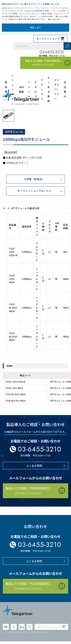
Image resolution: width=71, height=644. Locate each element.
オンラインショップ (48, 39)
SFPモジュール (14, 132)
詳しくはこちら (55, 19)
